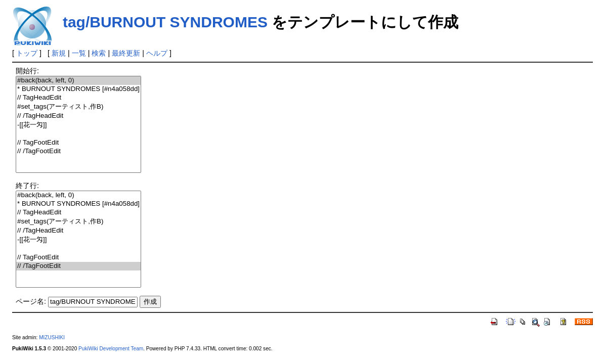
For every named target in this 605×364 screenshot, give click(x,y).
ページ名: (31, 301)
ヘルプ (157, 53)
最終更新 (126, 53)
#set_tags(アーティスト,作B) (78, 107)
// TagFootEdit (78, 143)
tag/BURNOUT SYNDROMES (165, 22)
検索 (99, 53)
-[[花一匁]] (78, 125)
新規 (59, 53)
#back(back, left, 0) (78, 81)
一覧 (79, 53)
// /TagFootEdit (78, 151)
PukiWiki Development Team (111, 349)
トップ (27, 53)
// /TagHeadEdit (78, 116)
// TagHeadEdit (78, 98)
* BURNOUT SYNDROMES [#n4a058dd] (78, 89)
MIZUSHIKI (52, 337)
